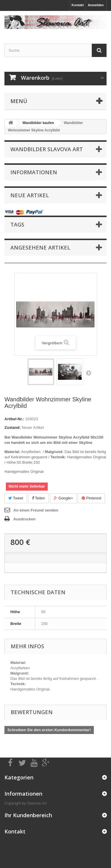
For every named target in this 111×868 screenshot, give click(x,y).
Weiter (89, 373)
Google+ (63, 498)
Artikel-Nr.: (14, 419)
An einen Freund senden (36, 510)
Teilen (38, 498)
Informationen (34, 172)
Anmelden (96, 5)
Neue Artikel (30, 195)
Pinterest (91, 498)
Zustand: (13, 428)
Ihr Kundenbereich (28, 815)
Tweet (16, 498)
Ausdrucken (24, 519)
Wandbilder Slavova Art (47, 149)
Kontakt (78, 5)
